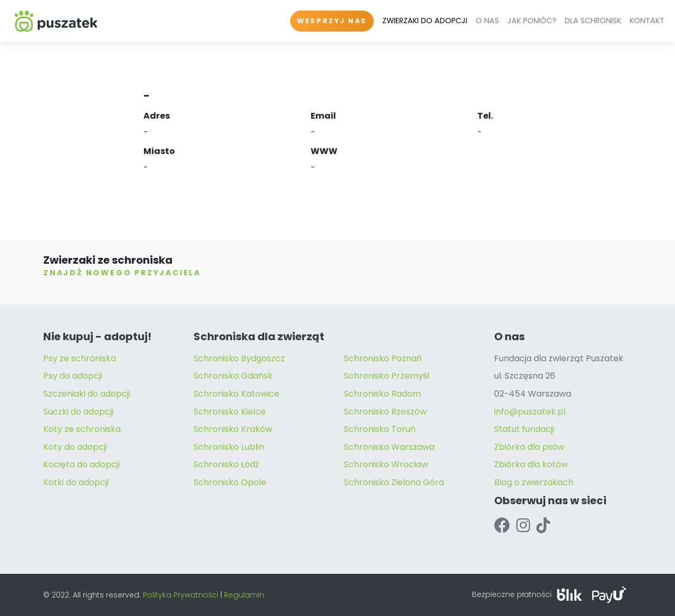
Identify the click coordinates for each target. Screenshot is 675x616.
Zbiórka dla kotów (531, 464)
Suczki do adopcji (78, 412)
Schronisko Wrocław (386, 464)
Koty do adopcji (75, 447)
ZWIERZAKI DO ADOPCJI (425, 21)
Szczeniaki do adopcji (87, 394)
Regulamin (244, 595)
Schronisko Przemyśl (387, 376)
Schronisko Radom (382, 394)
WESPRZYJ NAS (332, 21)
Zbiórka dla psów (529, 447)
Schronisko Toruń (380, 429)
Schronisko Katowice (237, 394)
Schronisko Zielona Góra (394, 482)
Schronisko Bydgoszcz (239, 358)
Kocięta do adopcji (81, 464)
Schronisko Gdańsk (233, 376)
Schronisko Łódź (226, 464)
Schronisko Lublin (229, 447)
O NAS (487, 21)
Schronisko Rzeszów (385, 412)
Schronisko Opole (230, 482)
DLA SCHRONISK (593, 21)
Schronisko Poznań (383, 358)
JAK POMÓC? (532, 21)
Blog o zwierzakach (534, 482)
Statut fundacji (524, 429)
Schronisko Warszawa (389, 447)
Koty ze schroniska (82, 429)
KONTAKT (647, 21)
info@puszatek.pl (530, 412)
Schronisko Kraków (233, 429)
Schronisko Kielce (230, 412)
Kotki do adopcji (76, 482)
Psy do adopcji (73, 376)
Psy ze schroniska (80, 358)
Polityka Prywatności (181, 595)
